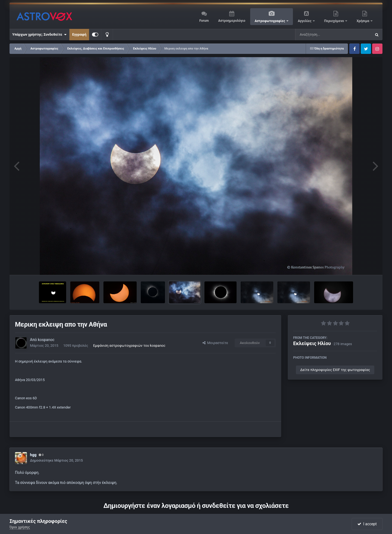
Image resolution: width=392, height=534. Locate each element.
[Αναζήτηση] (322, 35)
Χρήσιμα (363, 21)
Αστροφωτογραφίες (270, 21)
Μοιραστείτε (215, 343)
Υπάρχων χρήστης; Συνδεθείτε (39, 35)
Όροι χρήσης (20, 527)
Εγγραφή (79, 34)
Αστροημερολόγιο (232, 21)
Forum (204, 21)
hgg (33, 455)
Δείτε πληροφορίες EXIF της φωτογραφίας (335, 370)
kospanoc (46, 340)
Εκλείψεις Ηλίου (312, 343)
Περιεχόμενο (335, 21)
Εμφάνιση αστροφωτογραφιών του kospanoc (129, 346)
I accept (367, 524)
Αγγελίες (305, 21)
